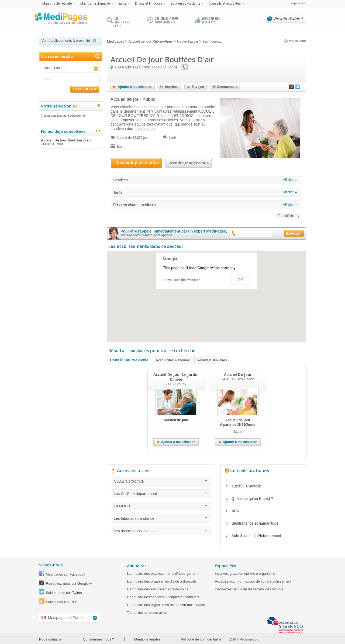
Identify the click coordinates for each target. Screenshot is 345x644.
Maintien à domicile (95, 3)
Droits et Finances (149, 3)
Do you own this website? (182, 280)
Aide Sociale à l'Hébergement (256, 536)
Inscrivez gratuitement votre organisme (245, 574)
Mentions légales (147, 639)
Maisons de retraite (57, 3)
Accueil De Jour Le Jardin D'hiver (176, 377)
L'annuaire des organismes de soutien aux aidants (166, 605)
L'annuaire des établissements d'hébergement (163, 574)
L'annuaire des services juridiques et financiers (163, 597)
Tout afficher (287, 216)
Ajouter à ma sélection (135, 87)
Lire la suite (145, 129)
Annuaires (137, 566)
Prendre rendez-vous (189, 163)
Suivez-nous (51, 565)
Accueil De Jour (238, 374)
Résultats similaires (212, 360)
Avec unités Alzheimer (173, 360)
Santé (123, 3)
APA (235, 511)
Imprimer (172, 87)
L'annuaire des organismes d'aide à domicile (161, 581)
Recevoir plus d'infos (137, 163)
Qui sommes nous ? (98, 639)
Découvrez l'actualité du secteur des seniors (249, 589)
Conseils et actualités (225, 3)
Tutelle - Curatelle (246, 486)
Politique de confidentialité (201, 639)
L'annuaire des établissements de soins (158, 589)
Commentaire (227, 87)
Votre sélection (58, 106)
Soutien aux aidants (185, 3)
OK (240, 280)
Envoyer (198, 87)
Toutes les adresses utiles (147, 613)
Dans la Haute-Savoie (129, 360)
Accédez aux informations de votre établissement (253, 581)
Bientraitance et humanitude (255, 523)
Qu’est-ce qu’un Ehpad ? (252, 498)
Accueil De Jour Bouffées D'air (70, 142)
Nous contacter (51, 639)
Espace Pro (299, 3)
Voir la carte (295, 41)
